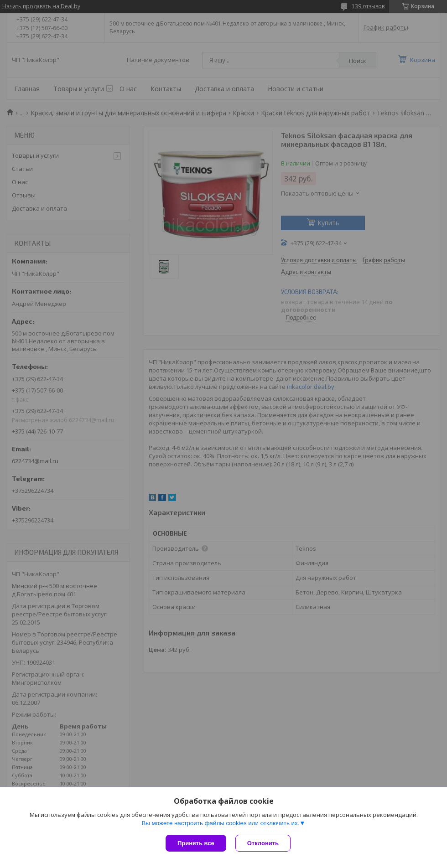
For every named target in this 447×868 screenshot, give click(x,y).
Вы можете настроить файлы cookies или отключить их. (220, 823)
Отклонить (263, 843)
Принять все (196, 843)
